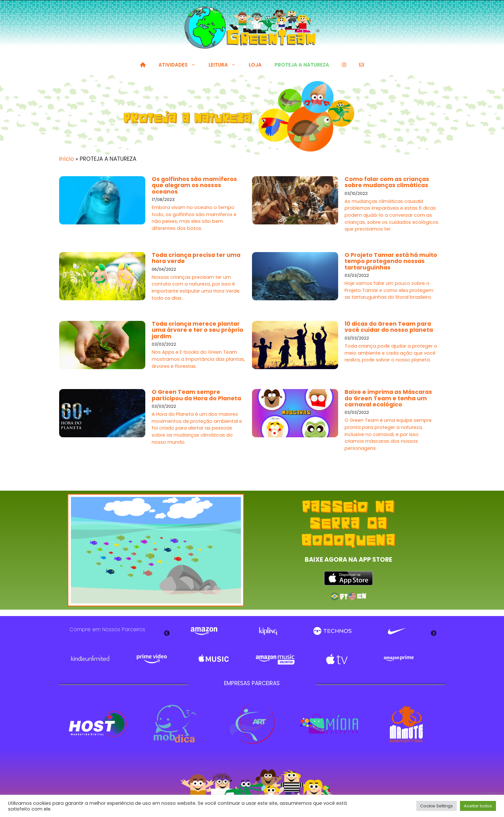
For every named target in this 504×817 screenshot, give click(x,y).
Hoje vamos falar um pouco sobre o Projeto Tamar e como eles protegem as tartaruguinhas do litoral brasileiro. (389, 290)
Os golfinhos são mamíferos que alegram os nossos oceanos (194, 185)
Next (434, 633)
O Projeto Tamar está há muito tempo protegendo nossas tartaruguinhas (391, 261)
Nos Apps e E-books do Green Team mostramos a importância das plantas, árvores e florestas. (198, 359)
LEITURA (225, 65)
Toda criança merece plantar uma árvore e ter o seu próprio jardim (198, 330)
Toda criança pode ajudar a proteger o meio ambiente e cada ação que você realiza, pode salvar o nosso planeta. (391, 353)
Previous (167, 633)
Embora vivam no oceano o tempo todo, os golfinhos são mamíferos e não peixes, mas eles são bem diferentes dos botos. (194, 218)
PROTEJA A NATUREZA (302, 65)
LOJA (255, 65)
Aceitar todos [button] (478, 806)
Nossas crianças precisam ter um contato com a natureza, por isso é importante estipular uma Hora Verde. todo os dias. (196, 288)
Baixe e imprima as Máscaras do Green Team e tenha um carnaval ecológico (388, 398)
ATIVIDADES (180, 65)
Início (67, 159)
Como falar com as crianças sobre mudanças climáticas (387, 182)
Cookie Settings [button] (437, 806)
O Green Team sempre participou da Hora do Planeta (196, 395)
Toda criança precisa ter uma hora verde (196, 258)
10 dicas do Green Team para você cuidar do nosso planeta (389, 327)
